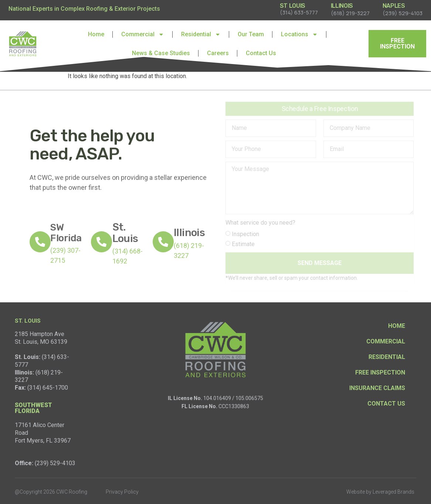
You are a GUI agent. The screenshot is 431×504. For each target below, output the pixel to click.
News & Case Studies (161, 53)
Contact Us (261, 53)
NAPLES (394, 6)
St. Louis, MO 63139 (41, 342)
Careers (218, 53)
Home (96, 34)
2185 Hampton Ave (40, 334)
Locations (299, 34)
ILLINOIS (342, 6)
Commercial (143, 34)
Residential (201, 34)
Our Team (251, 34)
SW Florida (66, 233)
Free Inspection (380, 372)
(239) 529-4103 (55, 463)
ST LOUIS (293, 6)
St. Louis (125, 233)
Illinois (189, 233)
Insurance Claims (377, 388)
